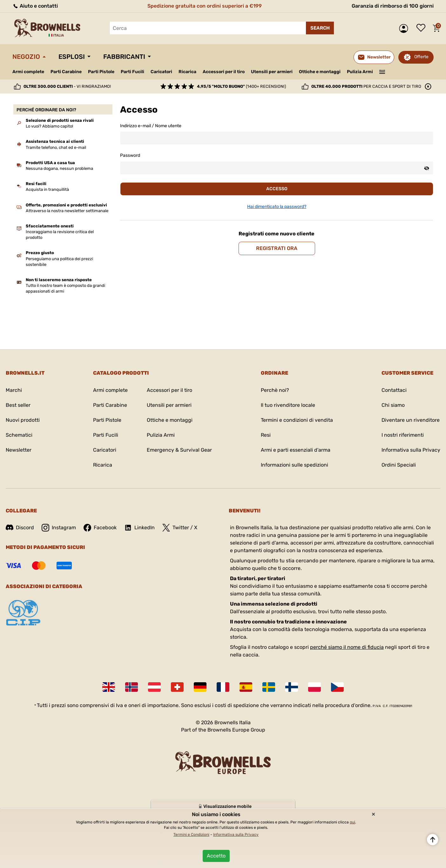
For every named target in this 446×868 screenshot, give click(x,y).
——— (382, 71)
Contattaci (394, 390)
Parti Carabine (66, 72)
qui (352, 822)
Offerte (421, 57)
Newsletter (19, 450)
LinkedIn (139, 528)
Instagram (59, 528)
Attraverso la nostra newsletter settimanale (67, 211)
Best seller (18, 405)
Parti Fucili (132, 72)
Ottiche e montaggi (320, 72)
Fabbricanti (124, 57)
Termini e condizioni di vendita (297, 420)
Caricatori (161, 72)
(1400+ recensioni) (241, 86)
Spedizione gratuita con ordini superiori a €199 (205, 6)
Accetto (216, 856)
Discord (20, 528)
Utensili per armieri (272, 72)
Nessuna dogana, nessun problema (59, 168)
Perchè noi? (275, 390)
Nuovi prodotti (23, 420)
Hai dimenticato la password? (277, 207)
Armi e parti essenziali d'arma (296, 450)
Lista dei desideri (422, 28)
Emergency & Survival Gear (179, 450)
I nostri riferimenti (403, 435)
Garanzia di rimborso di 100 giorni (393, 6)
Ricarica (187, 72)
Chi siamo (393, 405)
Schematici (19, 435)
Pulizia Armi (360, 72)
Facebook (100, 528)
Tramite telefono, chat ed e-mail (56, 147)
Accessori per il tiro (224, 72)
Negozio (26, 57)
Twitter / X (180, 528)
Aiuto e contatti (35, 6)
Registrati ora (277, 248)
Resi (266, 435)
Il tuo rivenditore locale (288, 405)
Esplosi (72, 57)
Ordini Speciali (399, 465)
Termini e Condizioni (191, 835)
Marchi (14, 390)
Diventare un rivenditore (411, 420)
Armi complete (28, 72)
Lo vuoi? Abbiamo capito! (49, 126)
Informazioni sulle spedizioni (294, 465)
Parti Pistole (101, 72)
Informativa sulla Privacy (411, 450)
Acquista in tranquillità (47, 189)
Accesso (277, 189)
